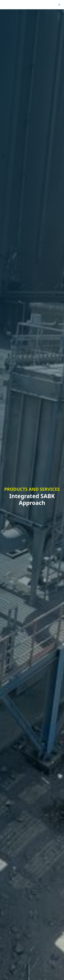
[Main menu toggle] (59, 5)
